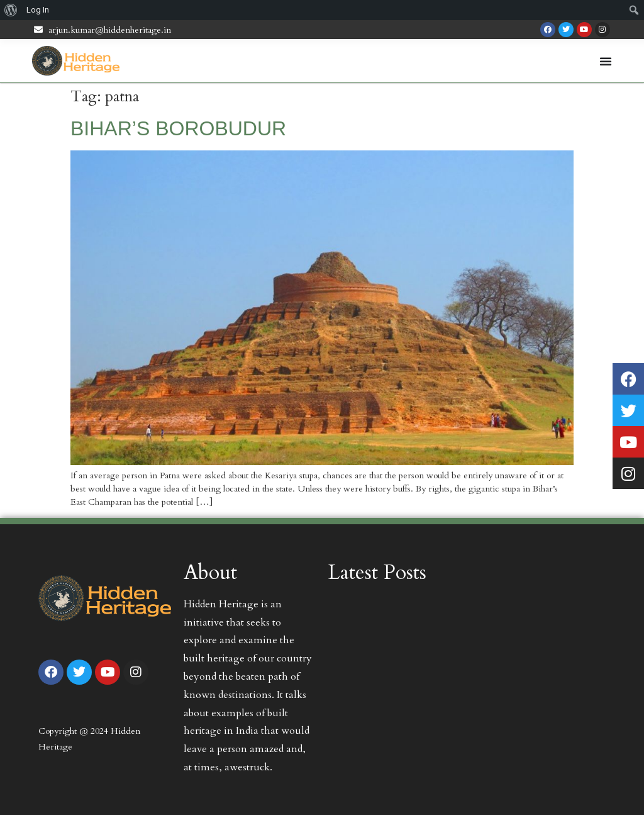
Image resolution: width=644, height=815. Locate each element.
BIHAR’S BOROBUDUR (178, 128)
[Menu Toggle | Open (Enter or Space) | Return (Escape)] (606, 61)
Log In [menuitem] (38, 10)
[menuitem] (11, 10)
